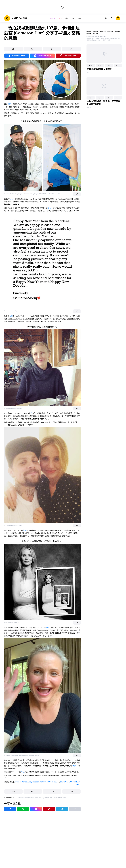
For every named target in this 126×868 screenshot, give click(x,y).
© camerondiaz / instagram (12, 311)
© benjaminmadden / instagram (13, 408)
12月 (11, 199)
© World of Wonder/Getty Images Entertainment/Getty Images (21, 755)
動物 (88, 72)
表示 (50, 208)
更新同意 (96, 33)
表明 (9, 104)
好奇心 (89, 108)
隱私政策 (96, 31)
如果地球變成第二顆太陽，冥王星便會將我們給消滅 (103, 103)
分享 (11, 316)
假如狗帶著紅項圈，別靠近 (99, 69)
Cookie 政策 (110, 31)
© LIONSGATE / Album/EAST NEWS (49, 194)
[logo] (16, 18)
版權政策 (102, 31)
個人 (52, 18)
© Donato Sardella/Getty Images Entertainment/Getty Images (21, 194)
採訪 (32, 413)
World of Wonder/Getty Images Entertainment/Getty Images (37, 782)
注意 (23, 772)
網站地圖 (89, 33)
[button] (91, 65)
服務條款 (118, 31)
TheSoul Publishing (100, 37)
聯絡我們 (89, 31)
